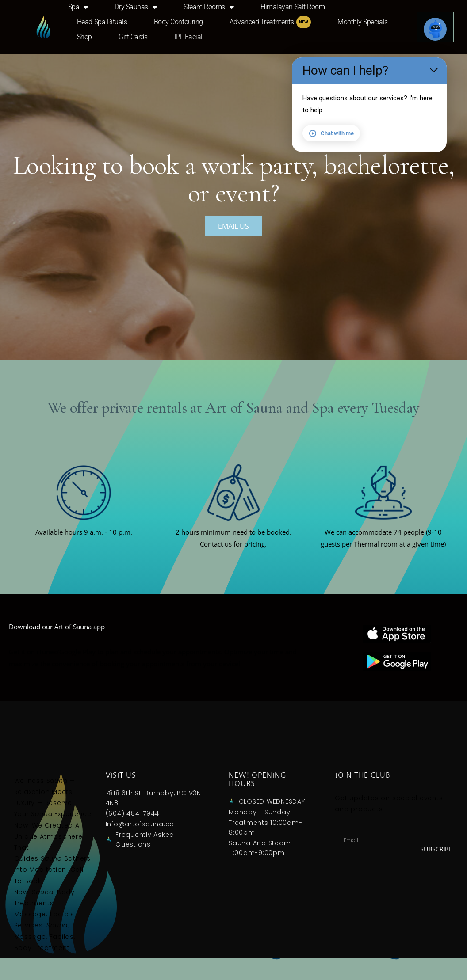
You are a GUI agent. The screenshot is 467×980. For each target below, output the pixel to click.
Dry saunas (136, 7)
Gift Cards (133, 37)
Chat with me (331, 133)
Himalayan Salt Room (293, 7)
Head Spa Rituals (102, 22)
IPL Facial (189, 37)
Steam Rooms (209, 7)
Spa (78, 7)
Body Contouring (178, 22)
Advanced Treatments (270, 22)
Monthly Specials (363, 22)
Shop (84, 37)
